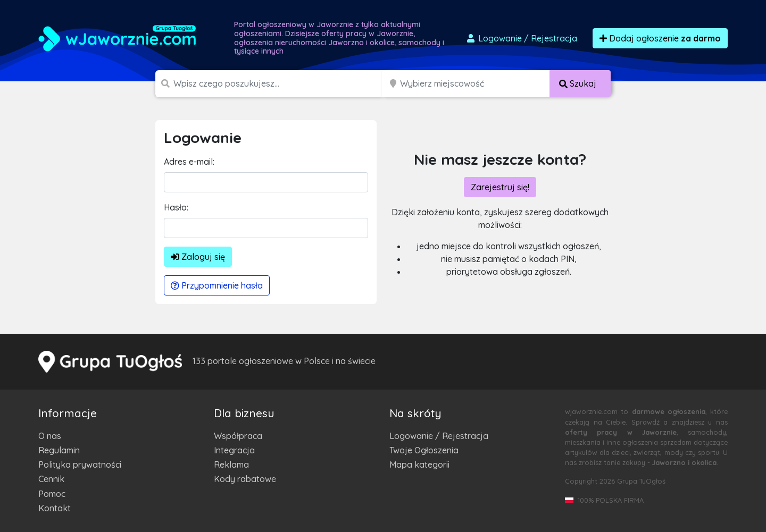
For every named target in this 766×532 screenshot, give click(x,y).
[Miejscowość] (475, 84)
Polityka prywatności (80, 465)
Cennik (51, 479)
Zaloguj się (198, 257)
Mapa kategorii (419, 465)
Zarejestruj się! (500, 187)
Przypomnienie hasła (217, 285)
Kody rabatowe (245, 479)
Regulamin (59, 450)
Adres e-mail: (189, 162)
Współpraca (238, 436)
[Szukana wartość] (279, 84)
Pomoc (52, 494)
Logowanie (521, 38)
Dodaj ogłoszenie (660, 38)
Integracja (234, 450)
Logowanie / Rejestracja (439, 436)
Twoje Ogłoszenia (424, 450)
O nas (50, 436)
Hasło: (176, 207)
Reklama (231, 465)
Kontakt (55, 508)
